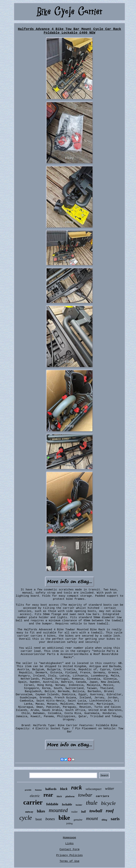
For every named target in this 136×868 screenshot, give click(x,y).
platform (70, 796)
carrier (33, 802)
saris (115, 819)
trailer (74, 812)
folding (69, 823)
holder (79, 805)
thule (92, 803)
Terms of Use (69, 861)
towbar (85, 795)
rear (48, 795)
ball (84, 812)
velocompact (94, 789)
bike (64, 818)
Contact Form (69, 850)
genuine (78, 820)
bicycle (108, 803)
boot (39, 819)
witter (110, 789)
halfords (51, 789)
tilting (104, 820)
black (64, 789)
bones (50, 819)
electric (35, 796)
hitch (59, 796)
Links (69, 844)
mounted (58, 810)
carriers (103, 796)
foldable (52, 804)
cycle (26, 818)
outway (29, 812)
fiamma (38, 790)
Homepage (69, 838)
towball (96, 811)
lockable (67, 804)
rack (77, 787)
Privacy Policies (69, 855)
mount (92, 818)
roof (110, 811)
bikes (41, 811)
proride (28, 790)
